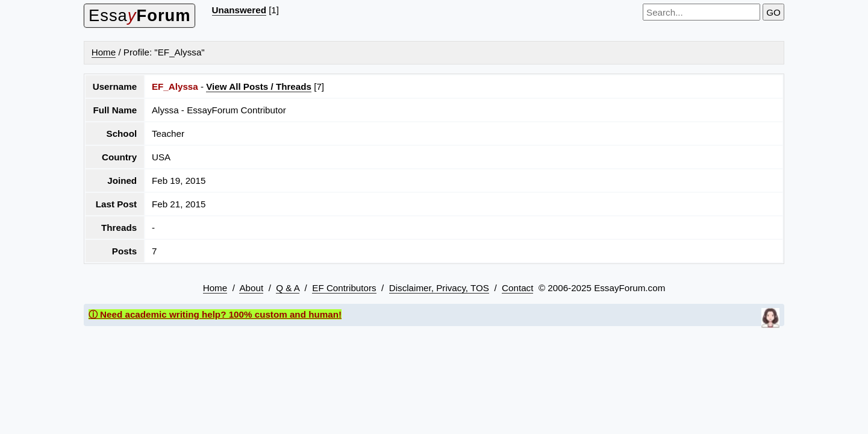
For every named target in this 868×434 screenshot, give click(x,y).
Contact (517, 288)
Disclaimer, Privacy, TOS (439, 288)
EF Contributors (344, 288)
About (251, 288)
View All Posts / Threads (259, 86)
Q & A (288, 288)
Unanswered (239, 10)
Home (104, 52)
